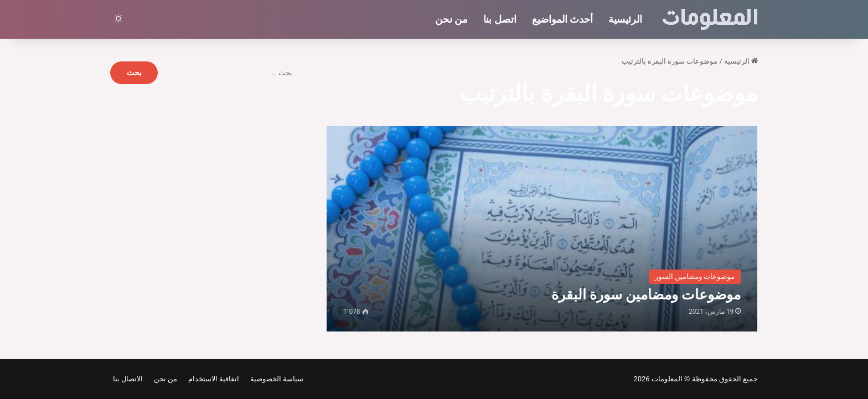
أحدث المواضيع (562, 19)
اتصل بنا (500, 19)
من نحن (451, 19)
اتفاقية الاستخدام (212, 379)
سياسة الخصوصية (275, 379)
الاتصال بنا (128, 379)
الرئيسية (625, 19)
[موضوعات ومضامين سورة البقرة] (542, 229)
